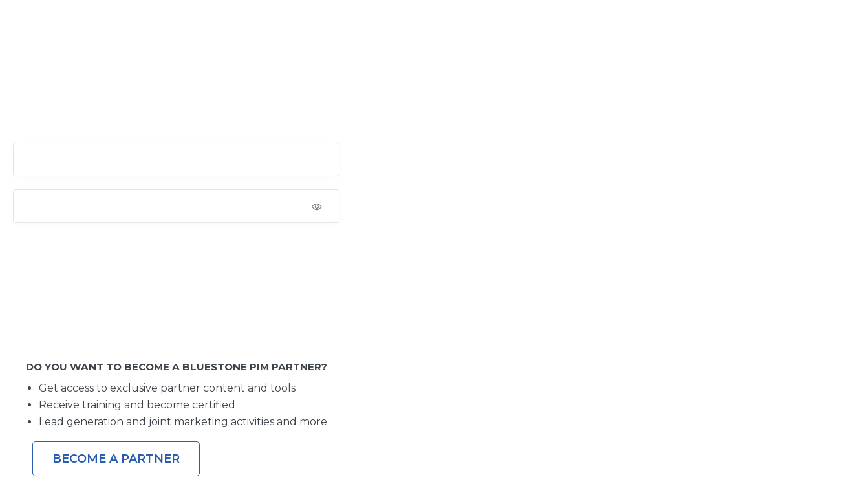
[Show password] (326, 206)
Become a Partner (116, 459)
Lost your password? (56, 304)
